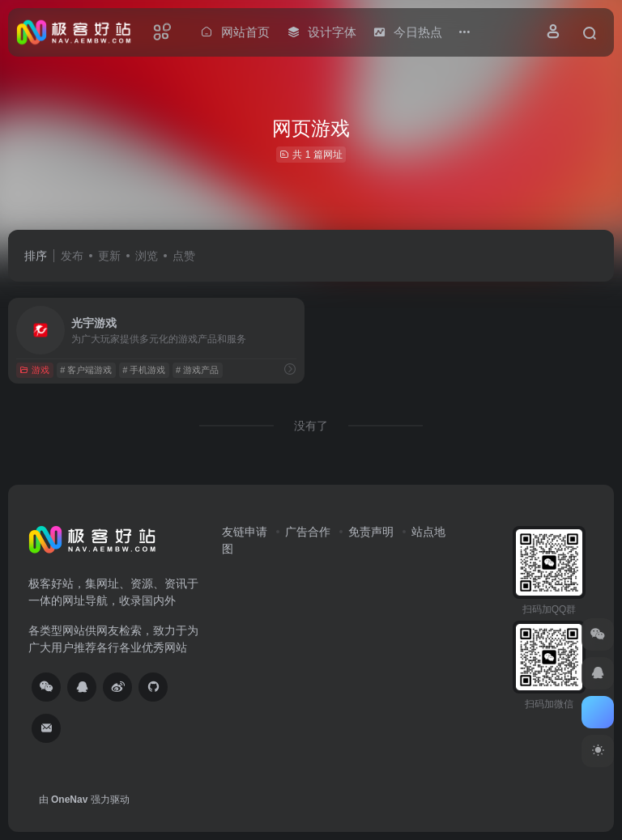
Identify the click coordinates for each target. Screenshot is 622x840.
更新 (109, 256)
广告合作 (308, 532)
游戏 (34, 370)
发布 (72, 256)
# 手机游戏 (144, 370)
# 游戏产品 (197, 370)
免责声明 (371, 532)
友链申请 (245, 532)
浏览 (147, 256)
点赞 (184, 256)
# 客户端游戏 (86, 370)
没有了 (311, 426)
